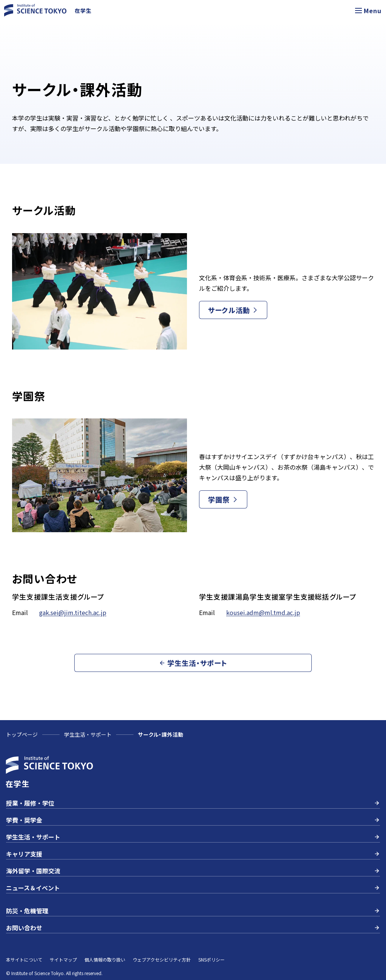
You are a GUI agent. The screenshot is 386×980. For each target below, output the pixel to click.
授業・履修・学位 (193, 803)
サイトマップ (63, 959)
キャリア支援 (193, 854)
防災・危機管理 (193, 911)
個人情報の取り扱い (105, 959)
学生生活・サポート (88, 734)
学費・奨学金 (193, 820)
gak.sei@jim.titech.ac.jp (73, 612)
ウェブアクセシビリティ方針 (162, 959)
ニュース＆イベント (193, 888)
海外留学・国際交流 (193, 871)
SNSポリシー (211, 959)
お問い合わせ (193, 928)
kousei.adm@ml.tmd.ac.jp (263, 612)
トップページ (22, 734)
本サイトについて (24, 959)
